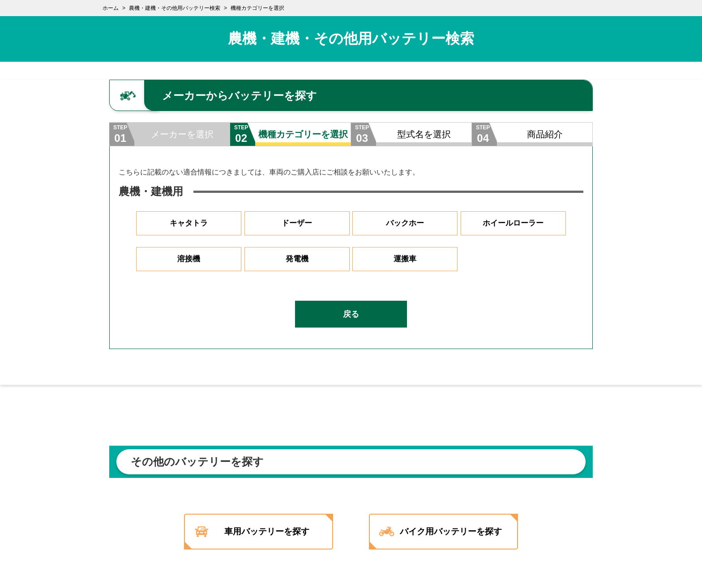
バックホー (405, 223)
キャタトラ (189, 223)
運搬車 (405, 259)
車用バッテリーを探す (265, 532)
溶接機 (189, 259)
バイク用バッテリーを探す (455, 532)
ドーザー (297, 223)
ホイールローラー (513, 223)
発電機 (297, 259)
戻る (351, 314)
